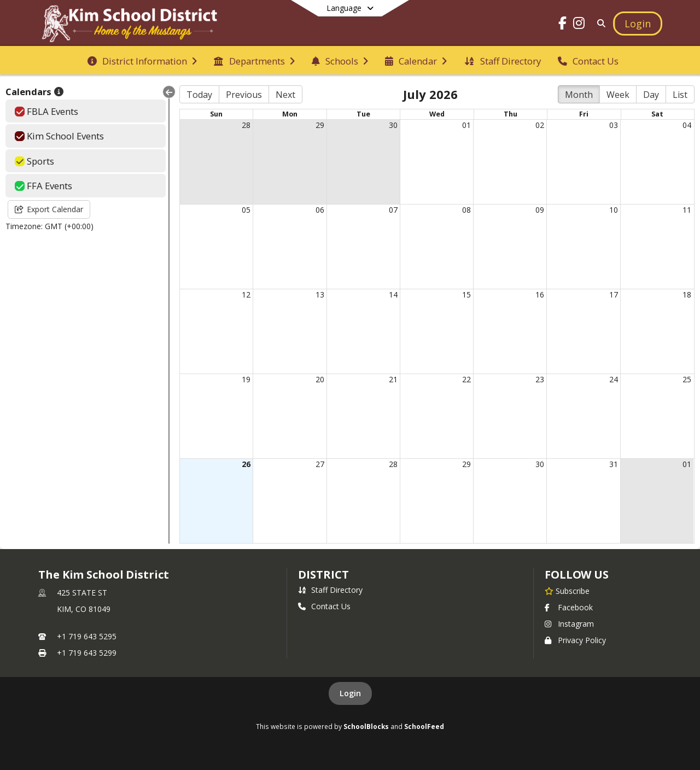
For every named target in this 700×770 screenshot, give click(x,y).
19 (246, 379)
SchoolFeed (424, 726)
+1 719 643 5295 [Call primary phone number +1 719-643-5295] (87, 636)
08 (466, 210)
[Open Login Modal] (638, 24)
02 (540, 125)
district (323, 574)
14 (393, 294)
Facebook (569, 607)
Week (618, 95)
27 (320, 464)
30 (393, 125)
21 (393, 379)
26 (246, 464)
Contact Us (324, 606)
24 (614, 379)
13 (320, 294)
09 (540, 210)
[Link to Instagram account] (579, 25)
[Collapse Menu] (169, 92)
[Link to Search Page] (599, 23)
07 (393, 210)
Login (350, 693)
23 (540, 379)
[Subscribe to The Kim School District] (567, 591)
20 (320, 379)
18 (687, 294)
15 (466, 294)
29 (320, 125)
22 (466, 379)
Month (579, 95)
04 (687, 125)
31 (614, 464)
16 (540, 294)
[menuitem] (142, 60)
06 (320, 210)
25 (687, 379)
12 (246, 294)
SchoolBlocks (366, 726)
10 (614, 210)
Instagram (569, 624)
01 (466, 125)
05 (246, 210)
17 (614, 294)
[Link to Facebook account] (563, 25)
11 (687, 210)
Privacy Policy (575, 640)
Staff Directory (330, 590)
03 (614, 125)
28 (246, 125)
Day (651, 95)
